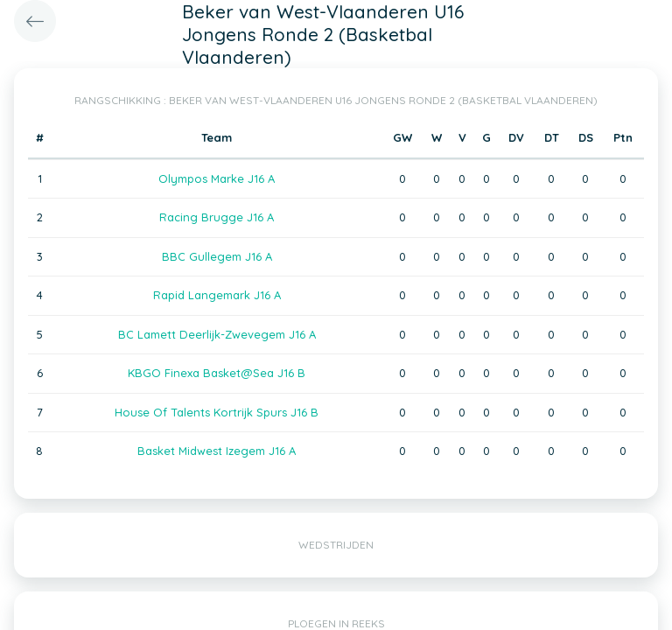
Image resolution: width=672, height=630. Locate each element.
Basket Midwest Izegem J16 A (217, 451)
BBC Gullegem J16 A (217, 256)
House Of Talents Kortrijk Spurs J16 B (217, 412)
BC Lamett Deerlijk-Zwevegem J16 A (217, 334)
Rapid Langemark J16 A (217, 295)
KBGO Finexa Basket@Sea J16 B (217, 373)
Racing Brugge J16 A (217, 217)
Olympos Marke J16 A (217, 178)
